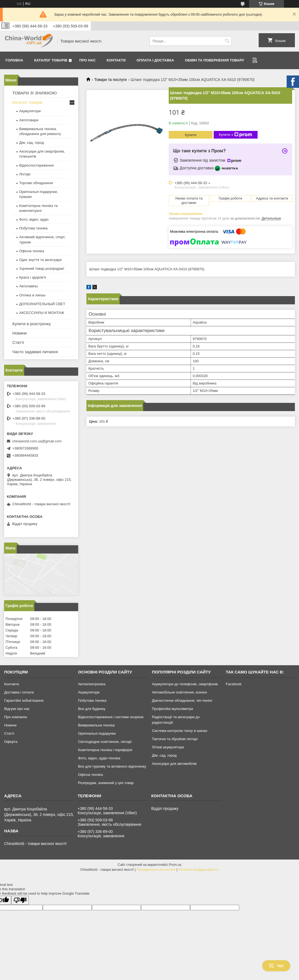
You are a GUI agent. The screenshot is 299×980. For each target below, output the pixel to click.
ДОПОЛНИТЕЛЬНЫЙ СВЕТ (42, 304)
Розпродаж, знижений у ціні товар (106, 783)
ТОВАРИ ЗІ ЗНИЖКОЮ (35, 93)
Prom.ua (175, 865)
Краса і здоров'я (33, 277)
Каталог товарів (51, 60)
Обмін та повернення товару (214, 60)
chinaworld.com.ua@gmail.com (37, 441)
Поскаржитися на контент (156, 870)
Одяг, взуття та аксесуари (40, 260)
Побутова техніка (33, 228)
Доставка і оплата (19, 692)
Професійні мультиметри (173, 709)
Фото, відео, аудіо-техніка (99, 758)
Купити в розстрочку (32, 324)
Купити (191, 135)
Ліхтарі (25, 174)
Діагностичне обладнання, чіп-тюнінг (182, 700)
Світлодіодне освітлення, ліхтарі (105, 742)
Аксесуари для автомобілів (174, 764)
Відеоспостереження (36, 165)
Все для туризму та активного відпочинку (112, 766)
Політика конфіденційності (199, 870)
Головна (14, 60)
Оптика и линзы (32, 295)
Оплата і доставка (155, 60)
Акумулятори (30, 111)
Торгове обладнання (36, 183)
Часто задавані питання (35, 352)
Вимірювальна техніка (96, 725)
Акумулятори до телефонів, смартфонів (185, 684)
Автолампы (29, 286)
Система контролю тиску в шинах (180, 731)
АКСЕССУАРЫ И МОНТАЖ (42, 313)
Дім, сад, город (32, 143)
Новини (19, 333)
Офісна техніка (32, 251)
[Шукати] (227, 41)
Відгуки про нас (17, 709)
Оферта (11, 742)
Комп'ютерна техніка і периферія (105, 750)
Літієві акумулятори (168, 747)
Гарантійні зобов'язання (24, 700)
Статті (18, 342)
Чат (276, 966)
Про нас (87, 60)
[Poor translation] (20, 900)
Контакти (116, 60)
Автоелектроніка (91, 684)
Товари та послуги (110, 80)
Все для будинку (91, 709)
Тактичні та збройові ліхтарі (175, 739)
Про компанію (16, 717)
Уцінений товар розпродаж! (42, 269)
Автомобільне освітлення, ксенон (180, 692)
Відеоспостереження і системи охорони (111, 717)
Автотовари (29, 120)
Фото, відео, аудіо (34, 219)
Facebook (234, 684)
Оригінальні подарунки (97, 733)
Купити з (235, 135)
